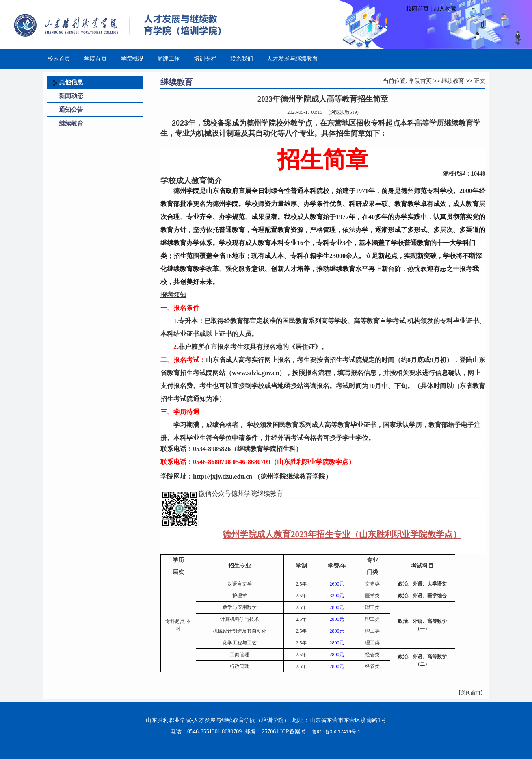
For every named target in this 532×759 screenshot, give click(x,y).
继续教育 (453, 81)
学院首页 (420, 81)
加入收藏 (445, 9)
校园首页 (417, 9)
